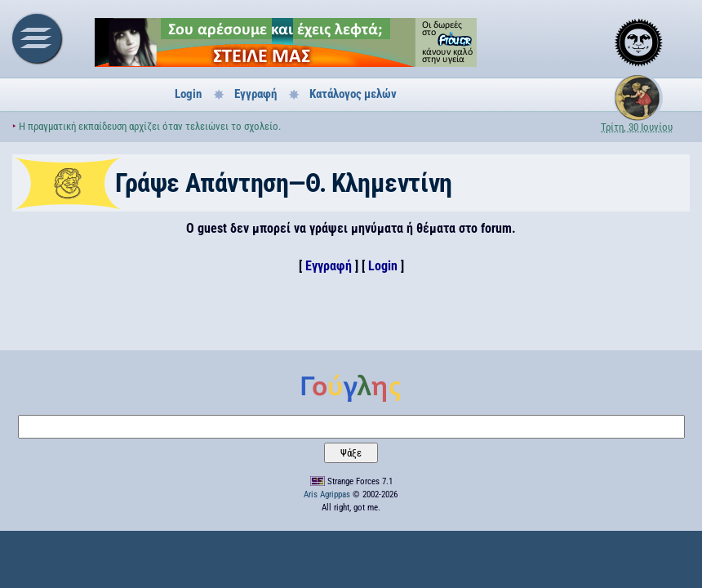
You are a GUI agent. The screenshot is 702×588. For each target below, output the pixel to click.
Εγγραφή (255, 94)
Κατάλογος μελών (353, 94)
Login (188, 94)
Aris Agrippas (327, 494)
